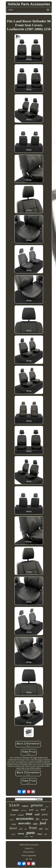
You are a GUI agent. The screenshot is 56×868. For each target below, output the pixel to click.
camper (13, 834)
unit (41, 829)
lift (26, 829)
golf (21, 829)
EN (27, 859)
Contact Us (29, 848)
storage (45, 819)
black (14, 805)
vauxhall (21, 815)
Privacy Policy (29, 852)
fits (38, 819)
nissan (13, 815)
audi (37, 814)
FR (31, 859)
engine (26, 837)
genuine (37, 805)
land (47, 829)
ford (43, 823)
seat (31, 810)
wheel (40, 834)
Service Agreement (29, 856)
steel (45, 834)
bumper (15, 810)
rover (21, 834)
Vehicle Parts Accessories (29, 845)
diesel (13, 828)
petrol (45, 814)
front (33, 828)
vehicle (25, 806)
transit (47, 807)
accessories (25, 818)
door (32, 837)
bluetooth (24, 810)
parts (31, 833)
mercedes (25, 823)
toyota (14, 824)
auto (35, 824)
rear (29, 814)
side (37, 810)
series (12, 820)
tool (43, 809)
